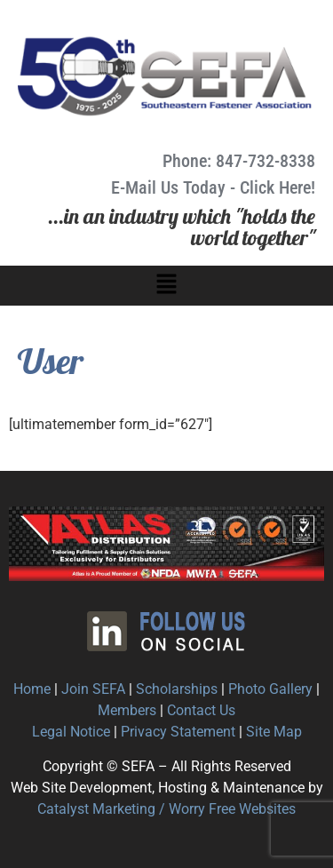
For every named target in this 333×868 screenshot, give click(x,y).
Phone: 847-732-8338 (239, 161)
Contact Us (201, 710)
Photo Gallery (270, 689)
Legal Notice (71, 732)
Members (127, 710)
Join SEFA (93, 689)
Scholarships (177, 689)
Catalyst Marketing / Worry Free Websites (166, 809)
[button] (166, 285)
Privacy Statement (178, 732)
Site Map (274, 732)
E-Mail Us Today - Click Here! (213, 187)
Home (32, 689)
